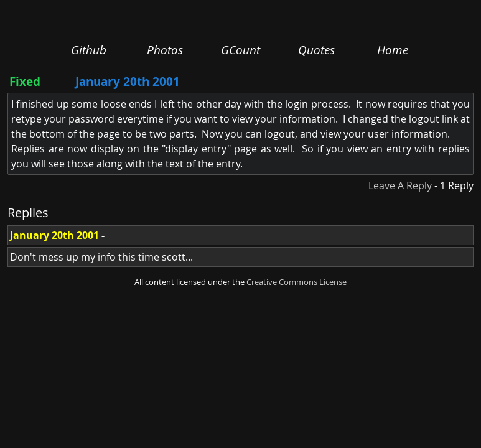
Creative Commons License (297, 282)
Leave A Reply (400, 185)
